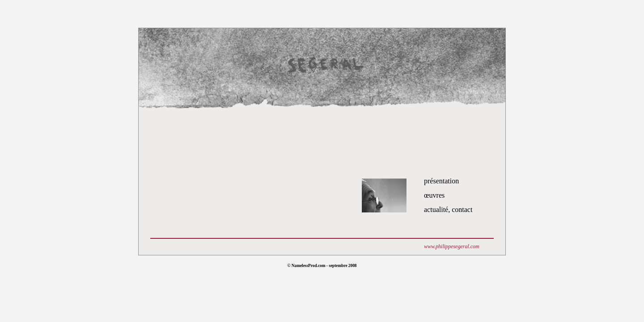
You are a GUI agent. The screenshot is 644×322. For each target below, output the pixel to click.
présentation (441, 181)
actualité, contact (448, 210)
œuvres (434, 195)
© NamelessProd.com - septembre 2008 (322, 266)
